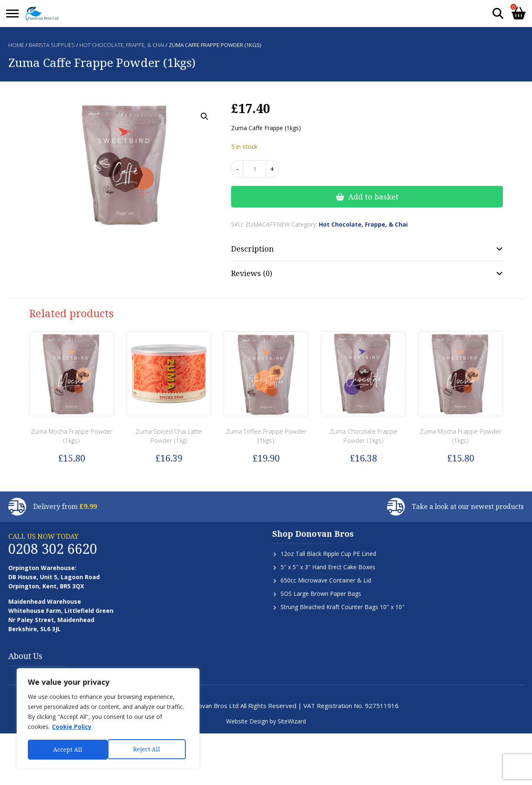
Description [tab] (252, 249)
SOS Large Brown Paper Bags (321, 594)
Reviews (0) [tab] (252, 273)
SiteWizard (292, 721)
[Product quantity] (255, 169)
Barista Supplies (52, 45)
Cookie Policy (72, 728)
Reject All (67, 749)
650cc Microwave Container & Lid (326, 580)
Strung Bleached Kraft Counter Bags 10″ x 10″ (342, 607)
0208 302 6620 (53, 549)
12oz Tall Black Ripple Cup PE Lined (328, 554)
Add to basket (373, 197)
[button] (204, 116)
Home (16, 45)
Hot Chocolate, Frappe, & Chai (122, 45)
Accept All (148, 749)
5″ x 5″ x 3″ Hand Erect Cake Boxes (328, 567)
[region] (108, 719)
